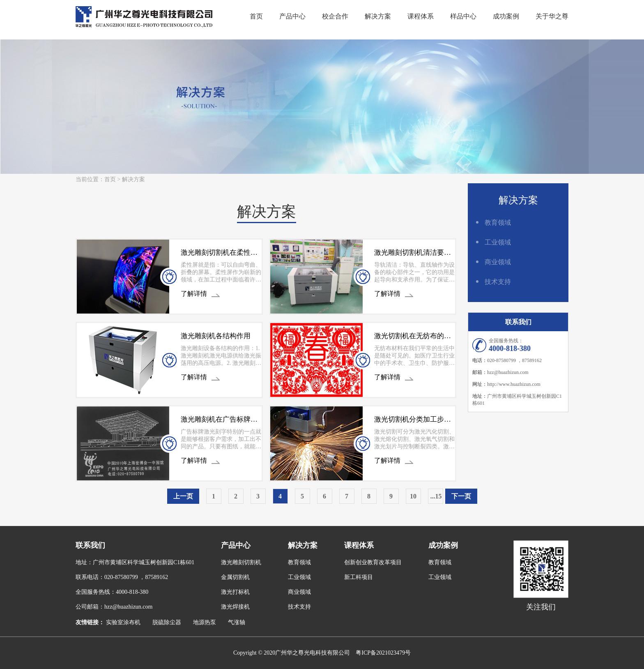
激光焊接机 (235, 607)
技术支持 (498, 282)
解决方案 (378, 16)
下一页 (461, 496)
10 (413, 496)
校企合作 (335, 16)
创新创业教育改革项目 (373, 562)
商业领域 (498, 262)
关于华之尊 (552, 16)
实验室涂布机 (123, 622)
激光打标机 (235, 592)
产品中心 (292, 16)
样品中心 (463, 16)
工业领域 (498, 242)
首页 (256, 16)
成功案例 (506, 16)
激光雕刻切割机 (241, 562)
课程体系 (421, 16)
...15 (436, 496)
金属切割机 (235, 577)
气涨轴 (237, 622)
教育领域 (498, 223)
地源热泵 (205, 622)
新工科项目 (359, 577)
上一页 (183, 496)
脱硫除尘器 (167, 622)
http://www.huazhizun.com (514, 384)
